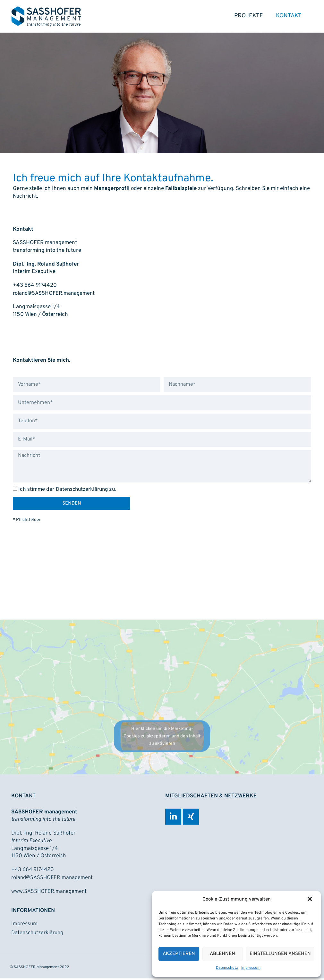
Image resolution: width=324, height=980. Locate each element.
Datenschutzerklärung (84, 491)
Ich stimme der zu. (69, 491)
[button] (311, 900)
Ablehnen (222, 954)
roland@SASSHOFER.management (55, 295)
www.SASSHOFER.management (49, 893)
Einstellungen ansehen (280, 954)
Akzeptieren (179, 954)
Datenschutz (227, 968)
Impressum (251, 968)
